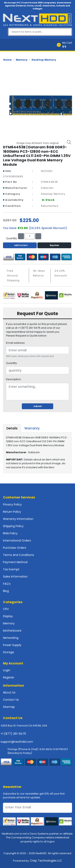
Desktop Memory (44, 60)
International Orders (17, 540)
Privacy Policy (12, 504)
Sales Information (15, 577)
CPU (6, 609)
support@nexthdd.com (17, 742)
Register (9, 677)
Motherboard (12, 631)
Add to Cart (20, 245)
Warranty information (18, 519)
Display (8, 616)
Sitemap (9, 707)
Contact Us (11, 700)
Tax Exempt (11, 569)
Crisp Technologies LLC (46, 861)
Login (7, 670)
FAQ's (7, 584)
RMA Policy (10, 533)
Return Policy (12, 512)
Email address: (16, 343)
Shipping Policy (13, 526)
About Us (9, 692)
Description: (14, 379)
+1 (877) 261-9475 (13, 734)
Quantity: (12, 363)
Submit (38, 406)
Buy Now (54, 245)
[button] (66, 45)
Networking (11, 638)
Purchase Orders (15, 548)
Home (7, 60)
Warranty (32, 428)
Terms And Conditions (18, 555)
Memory (22, 60)
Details (12, 428)
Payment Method (15, 562)
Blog (6, 591)
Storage (8, 652)
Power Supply (12, 645)
